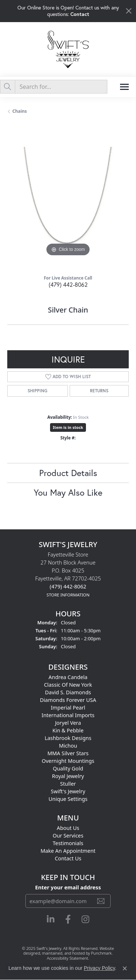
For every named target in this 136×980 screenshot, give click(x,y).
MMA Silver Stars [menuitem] (68, 753)
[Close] (129, 11)
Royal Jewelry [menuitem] (68, 776)
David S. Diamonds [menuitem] (68, 692)
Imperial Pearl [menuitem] (68, 708)
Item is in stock (68, 427)
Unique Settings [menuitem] (68, 799)
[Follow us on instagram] (85, 919)
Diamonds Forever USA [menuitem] (68, 700)
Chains (20, 111)
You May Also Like (68, 492)
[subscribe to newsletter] (101, 901)
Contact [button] (80, 14)
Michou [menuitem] (68, 746)
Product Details (68, 473)
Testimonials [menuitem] (68, 843)
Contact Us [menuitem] (68, 858)
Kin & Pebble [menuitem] (68, 730)
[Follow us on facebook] (68, 919)
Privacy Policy (99, 968)
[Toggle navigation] (124, 87)
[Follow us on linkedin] (51, 919)
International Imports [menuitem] (68, 715)
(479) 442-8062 (68, 284)
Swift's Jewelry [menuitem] (68, 791)
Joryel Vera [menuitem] (68, 723)
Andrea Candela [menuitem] (68, 677)
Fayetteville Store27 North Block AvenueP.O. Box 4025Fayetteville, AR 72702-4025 (68, 574)
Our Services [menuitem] (68, 836)
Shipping (38, 391)
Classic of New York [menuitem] (68, 685)
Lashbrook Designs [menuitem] (68, 738)
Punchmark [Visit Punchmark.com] (101, 953)
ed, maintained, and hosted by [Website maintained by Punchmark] (63, 953)
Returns (99, 391)
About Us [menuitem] (68, 828)
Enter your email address (68, 888)
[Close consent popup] (125, 968)
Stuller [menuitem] (68, 784)
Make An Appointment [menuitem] (68, 851)
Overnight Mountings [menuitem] (68, 761)
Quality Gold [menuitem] (68, 768)
